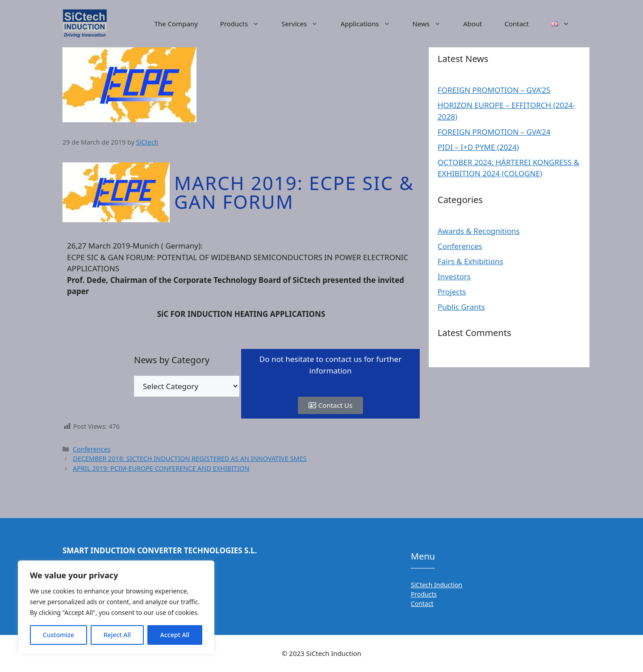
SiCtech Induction (436, 585)
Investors (454, 276)
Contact (517, 24)
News (432, 24)
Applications (371, 24)
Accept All (175, 635)
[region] (116, 607)
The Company (176, 24)
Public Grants (461, 307)
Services (305, 24)
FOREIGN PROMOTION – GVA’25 (494, 90)
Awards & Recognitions (479, 231)
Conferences (92, 449)
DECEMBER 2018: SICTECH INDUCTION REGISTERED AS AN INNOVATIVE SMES (190, 458)
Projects (452, 292)
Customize (58, 635)
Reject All (117, 635)
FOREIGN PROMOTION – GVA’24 (494, 132)
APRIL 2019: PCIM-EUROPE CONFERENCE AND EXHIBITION (161, 468)
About (473, 24)
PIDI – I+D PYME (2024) (478, 147)
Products (245, 24)
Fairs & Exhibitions (470, 261)
